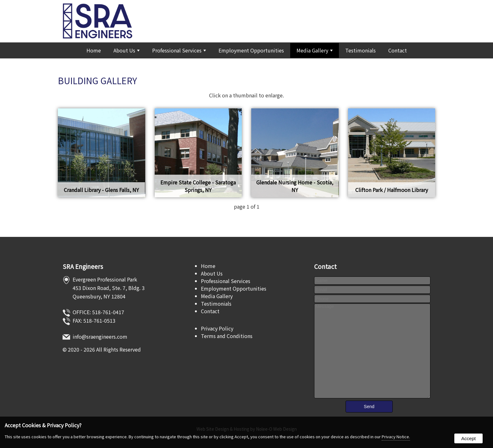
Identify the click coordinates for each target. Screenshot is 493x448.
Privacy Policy (217, 328)
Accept (468, 438)
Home (94, 50)
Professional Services (179, 50)
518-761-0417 (108, 312)
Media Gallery (315, 50)
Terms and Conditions (227, 336)
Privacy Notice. (396, 437)
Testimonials (360, 50)
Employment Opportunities (251, 50)
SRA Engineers (83, 266)
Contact (398, 50)
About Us (127, 50)
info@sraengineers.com (100, 336)
